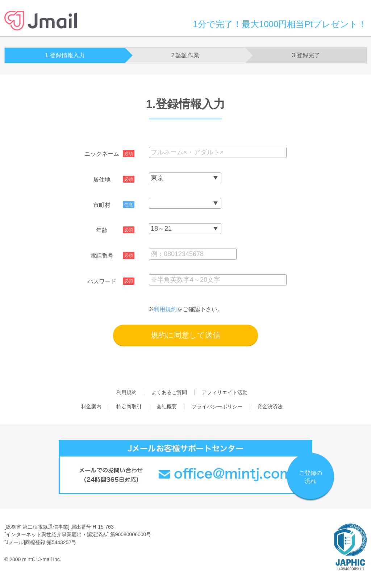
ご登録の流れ (310, 477)
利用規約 (165, 309)
